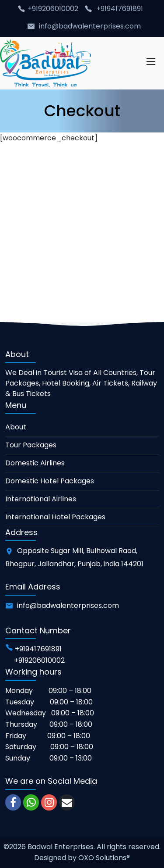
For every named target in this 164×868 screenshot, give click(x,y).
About (16, 427)
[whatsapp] (31, 802)
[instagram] (49, 802)
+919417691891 (120, 9)
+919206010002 (54, 9)
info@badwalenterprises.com (90, 26)
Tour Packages (31, 445)
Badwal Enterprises (61, 847)
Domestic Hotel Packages (50, 481)
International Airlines (41, 499)
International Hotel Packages (55, 517)
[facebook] (13, 802)
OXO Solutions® (104, 858)
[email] (67, 802)
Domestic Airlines (35, 463)
